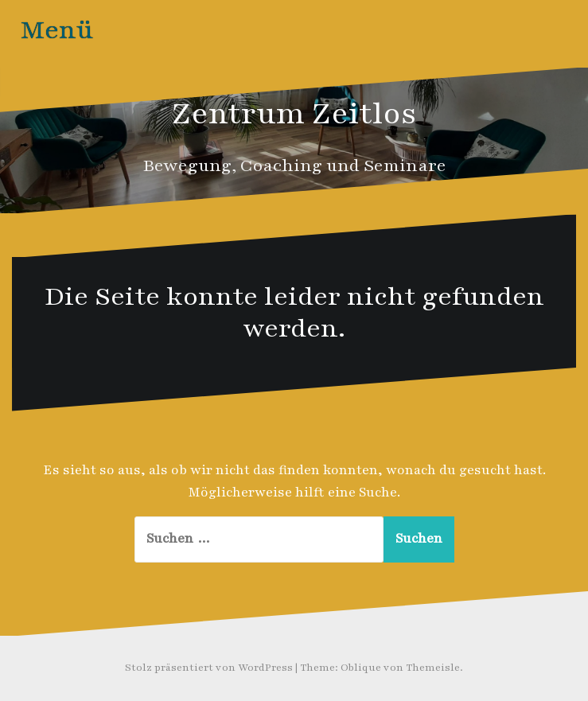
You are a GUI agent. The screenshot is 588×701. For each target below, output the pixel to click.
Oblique (361, 668)
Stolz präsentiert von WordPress (209, 668)
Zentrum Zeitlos (294, 114)
